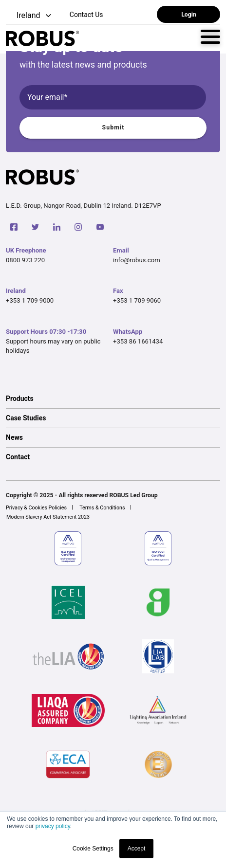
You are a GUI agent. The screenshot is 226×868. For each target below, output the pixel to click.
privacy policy (53, 826)
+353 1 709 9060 (137, 300)
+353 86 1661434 (138, 341)
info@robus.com (137, 260)
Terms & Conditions (102, 508)
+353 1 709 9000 (30, 300)
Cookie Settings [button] (93, 849)
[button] (29, 16)
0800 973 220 (25, 260)
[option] (113, 398)
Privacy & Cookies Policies (36, 508)
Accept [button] (137, 849)
